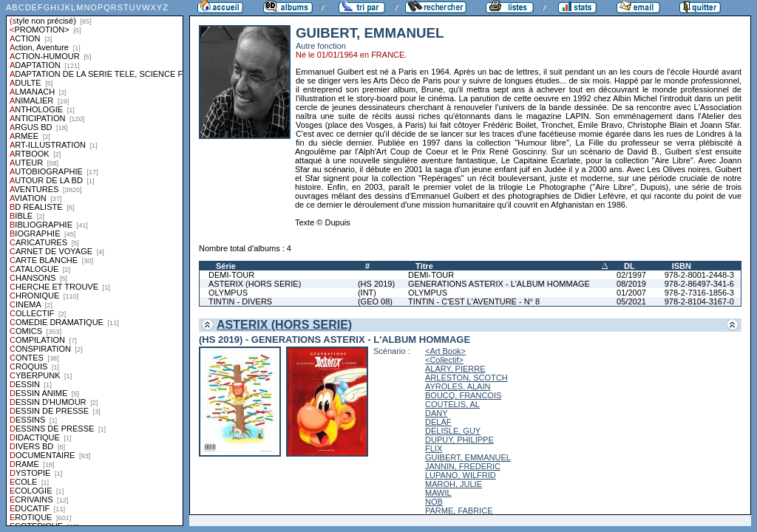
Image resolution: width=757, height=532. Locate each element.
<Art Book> (445, 351)
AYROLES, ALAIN (458, 386)
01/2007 (631, 293)
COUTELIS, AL (452, 404)
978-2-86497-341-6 (699, 284)
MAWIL (438, 493)
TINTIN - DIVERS (240, 301)
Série (226, 266)
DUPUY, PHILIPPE (459, 440)
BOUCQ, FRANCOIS (463, 395)
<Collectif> (444, 360)
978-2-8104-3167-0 (699, 301)
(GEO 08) (375, 301)
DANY (437, 413)
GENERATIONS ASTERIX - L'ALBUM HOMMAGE (499, 284)
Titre (424, 266)
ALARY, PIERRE (455, 369)
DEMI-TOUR (231, 275)
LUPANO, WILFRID (461, 475)
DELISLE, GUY (453, 431)
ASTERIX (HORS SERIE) (255, 284)
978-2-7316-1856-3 (699, 293)
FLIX (434, 449)
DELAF (438, 422)
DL (629, 266)
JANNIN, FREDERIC (463, 466)
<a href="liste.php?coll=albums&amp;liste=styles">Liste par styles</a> (95, 263)
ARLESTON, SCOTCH (466, 378)
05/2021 (631, 301)
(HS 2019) (376, 284)
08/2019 (631, 284)
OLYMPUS (228, 293)
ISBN (682, 266)
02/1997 (631, 275)
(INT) (367, 293)
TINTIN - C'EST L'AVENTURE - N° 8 (474, 301)
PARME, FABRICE (459, 511)
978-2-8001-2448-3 (699, 275)
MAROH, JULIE (454, 484)
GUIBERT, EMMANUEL (468, 457)
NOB (434, 502)
